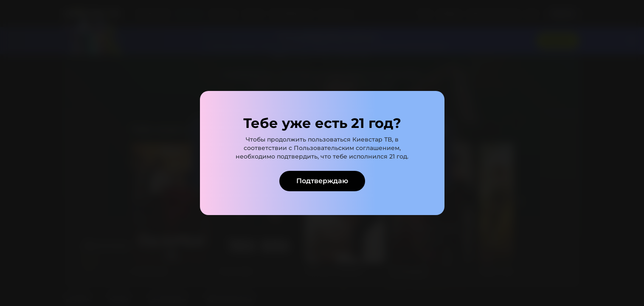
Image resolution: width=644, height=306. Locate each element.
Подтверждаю (322, 181)
